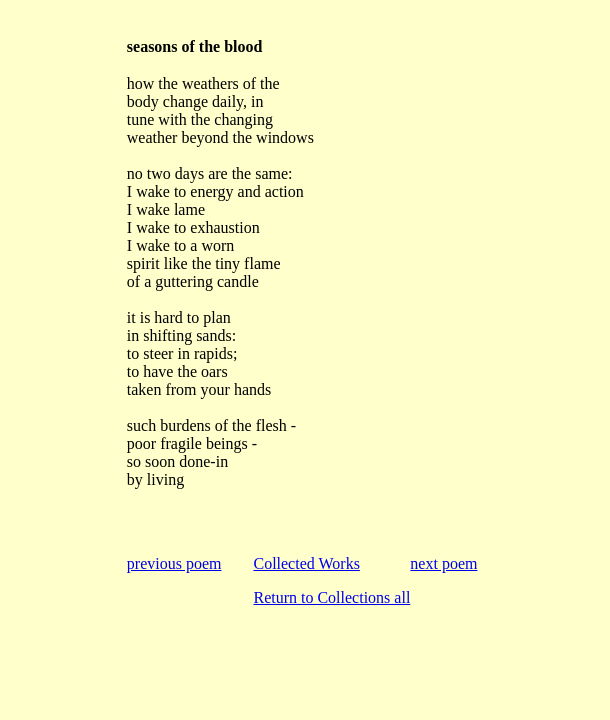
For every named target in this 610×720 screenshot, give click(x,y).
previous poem (174, 563)
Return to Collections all (331, 597)
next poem (443, 563)
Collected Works (306, 563)
